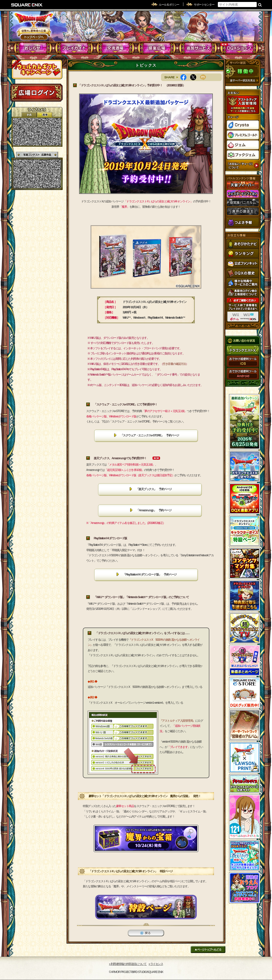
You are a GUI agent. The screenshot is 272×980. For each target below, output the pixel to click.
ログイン (36, 93)
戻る (146, 933)
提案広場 (157, 48)
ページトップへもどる (208, 949)
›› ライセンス (156, 964)
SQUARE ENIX (27, 5)
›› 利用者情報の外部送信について (128, 964)
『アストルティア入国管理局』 (177, 721)
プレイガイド (74, 48)
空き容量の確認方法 (174, 364)
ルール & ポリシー (169, 5)
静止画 (44, 115)
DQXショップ (239, 48)
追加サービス (198, 48)
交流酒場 (115, 48)
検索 (260, 5)
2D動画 (29, 115)
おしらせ (33, 48)
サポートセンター (204, 5)
